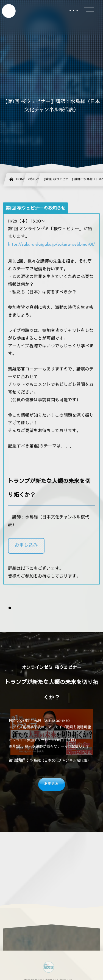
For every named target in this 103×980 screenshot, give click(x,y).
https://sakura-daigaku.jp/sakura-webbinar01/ (51, 245)
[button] (26, 546)
